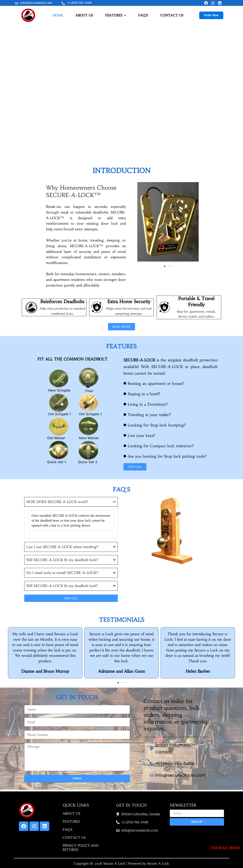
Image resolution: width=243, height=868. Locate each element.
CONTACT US (172, 17)
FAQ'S (68, 830)
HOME (58, 17)
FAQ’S (143, 17)
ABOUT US (84, 17)
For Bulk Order (225, 848)
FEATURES (116, 17)
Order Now (211, 17)
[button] (116, 17)
